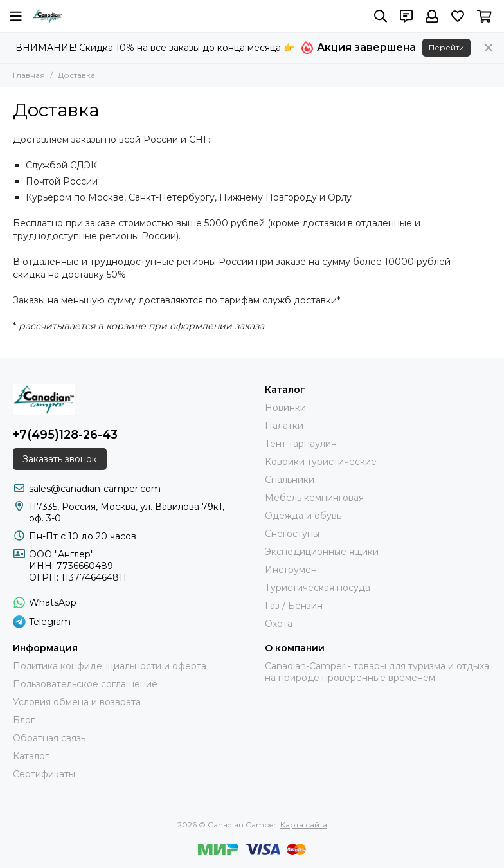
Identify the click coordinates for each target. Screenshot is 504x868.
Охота (279, 624)
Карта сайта (304, 825)
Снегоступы (292, 534)
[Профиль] (432, 16)
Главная (29, 75)
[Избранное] (458, 16)
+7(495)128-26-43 (65, 435)
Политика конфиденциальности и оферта (110, 666)
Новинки (285, 408)
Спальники (290, 480)
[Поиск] (381, 16)
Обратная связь (49, 738)
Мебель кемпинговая (314, 498)
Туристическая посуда (318, 588)
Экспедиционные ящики (322, 552)
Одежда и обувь (303, 516)
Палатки (284, 426)
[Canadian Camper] (48, 16)
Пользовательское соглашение (85, 684)
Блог (24, 720)
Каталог (31, 756)
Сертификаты (44, 774)
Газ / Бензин (294, 606)
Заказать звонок (60, 459)
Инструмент (293, 570)
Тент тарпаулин (301, 444)
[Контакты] (406, 16)
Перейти (446, 47)
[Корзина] (484, 16)
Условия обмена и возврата (77, 702)
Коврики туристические (321, 462)
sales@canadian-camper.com (95, 489)
